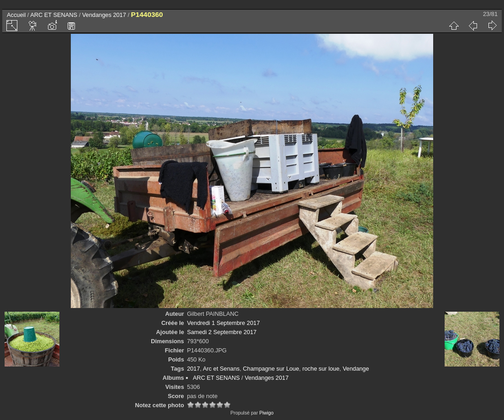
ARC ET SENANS (54, 15)
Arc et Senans (221, 369)
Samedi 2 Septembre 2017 (222, 332)
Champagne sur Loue (271, 369)
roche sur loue (321, 369)
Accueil (16, 15)
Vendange (356, 369)
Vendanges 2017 (104, 15)
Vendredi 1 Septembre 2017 (223, 323)
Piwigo (266, 413)
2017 (193, 369)
